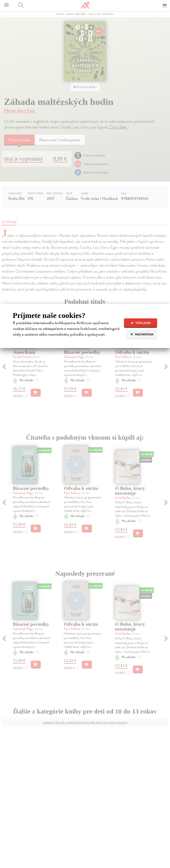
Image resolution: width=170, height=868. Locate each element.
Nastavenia (142, 334)
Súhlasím (141, 323)
